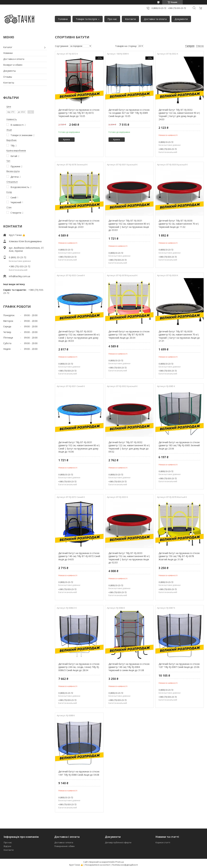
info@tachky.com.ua (19, 276)
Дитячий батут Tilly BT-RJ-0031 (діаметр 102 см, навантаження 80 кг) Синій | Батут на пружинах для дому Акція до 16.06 (79, 447)
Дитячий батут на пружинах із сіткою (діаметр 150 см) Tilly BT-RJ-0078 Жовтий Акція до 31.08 (179, 556)
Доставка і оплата (64, 842)
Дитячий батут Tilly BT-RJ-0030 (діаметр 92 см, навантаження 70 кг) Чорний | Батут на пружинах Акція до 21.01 (179, 336)
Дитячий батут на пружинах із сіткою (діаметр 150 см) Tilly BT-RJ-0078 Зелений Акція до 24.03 (79, 224)
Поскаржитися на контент (98, 865)
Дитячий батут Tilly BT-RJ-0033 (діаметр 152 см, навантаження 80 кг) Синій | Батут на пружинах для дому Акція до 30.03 (79, 336)
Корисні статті (163, 842)
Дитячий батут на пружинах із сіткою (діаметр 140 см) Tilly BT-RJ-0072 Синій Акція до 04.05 (79, 556)
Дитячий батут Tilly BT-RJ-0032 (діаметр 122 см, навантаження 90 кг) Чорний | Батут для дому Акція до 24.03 (179, 115)
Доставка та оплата (155, 19)
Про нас (112, 19)
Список (200, 46)
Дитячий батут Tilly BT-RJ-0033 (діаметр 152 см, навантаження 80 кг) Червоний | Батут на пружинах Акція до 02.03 (129, 558)
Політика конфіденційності (125, 865)
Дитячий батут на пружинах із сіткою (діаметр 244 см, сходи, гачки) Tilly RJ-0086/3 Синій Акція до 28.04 (79, 667)
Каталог (8, 47)
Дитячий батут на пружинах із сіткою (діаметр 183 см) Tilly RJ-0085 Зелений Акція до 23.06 (179, 445)
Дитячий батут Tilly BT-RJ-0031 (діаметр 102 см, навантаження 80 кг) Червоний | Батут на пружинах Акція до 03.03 (129, 225)
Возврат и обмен (13, 65)
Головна (63, 19)
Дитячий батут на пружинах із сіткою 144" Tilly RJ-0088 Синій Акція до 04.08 (79, 773)
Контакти (130, 19)
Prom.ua (120, 862)
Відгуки (7, 846)
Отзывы (8, 77)
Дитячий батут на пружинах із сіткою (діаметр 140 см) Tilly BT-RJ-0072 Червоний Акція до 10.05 (79, 113)
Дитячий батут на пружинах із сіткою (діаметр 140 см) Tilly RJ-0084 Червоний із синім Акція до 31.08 (129, 667)
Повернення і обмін (64, 846)
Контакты (9, 83)
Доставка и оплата (14, 59)
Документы (9, 71)
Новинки (8, 53)
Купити (66, 140)
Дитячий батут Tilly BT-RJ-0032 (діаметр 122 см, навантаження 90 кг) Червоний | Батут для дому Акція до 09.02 (129, 447)
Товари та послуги (86, 19)
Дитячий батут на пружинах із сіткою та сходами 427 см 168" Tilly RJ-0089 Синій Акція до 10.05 (129, 113)
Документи (181, 19)
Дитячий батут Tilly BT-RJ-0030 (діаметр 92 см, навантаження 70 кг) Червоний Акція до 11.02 (179, 224)
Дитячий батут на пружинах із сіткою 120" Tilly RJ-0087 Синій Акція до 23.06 (179, 666)
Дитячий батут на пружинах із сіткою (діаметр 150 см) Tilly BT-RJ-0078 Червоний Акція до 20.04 (129, 335)
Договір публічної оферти (118, 842)
